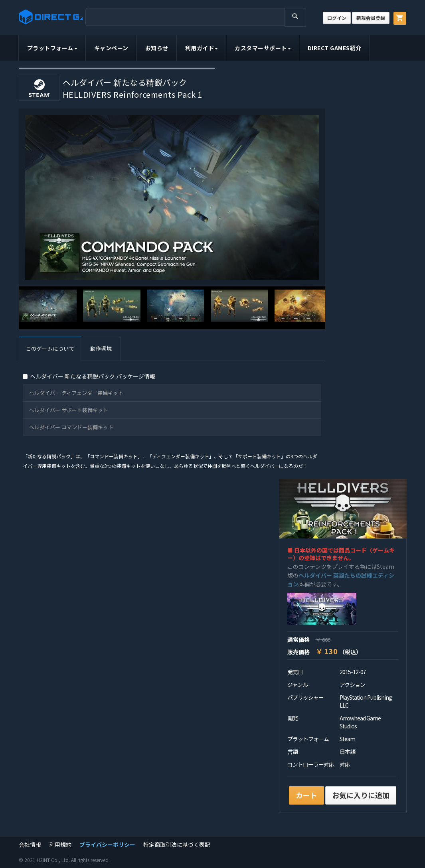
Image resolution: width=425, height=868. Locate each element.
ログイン (337, 18)
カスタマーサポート (263, 48)
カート (306, 795)
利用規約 (60, 844)
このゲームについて (50, 348)
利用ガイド (202, 48)
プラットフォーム (52, 48)
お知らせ (157, 48)
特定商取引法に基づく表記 (177, 844)
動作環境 (101, 348)
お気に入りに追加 (361, 795)
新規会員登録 (371, 18)
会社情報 (30, 844)
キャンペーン (111, 48)
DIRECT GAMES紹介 (335, 48)
